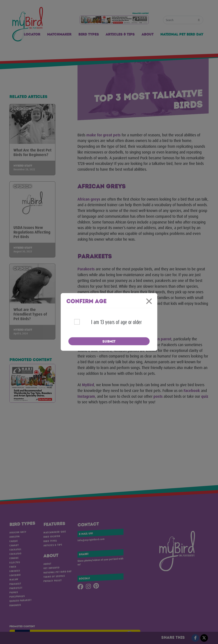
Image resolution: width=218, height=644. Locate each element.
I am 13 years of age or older (116, 322)
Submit (109, 342)
